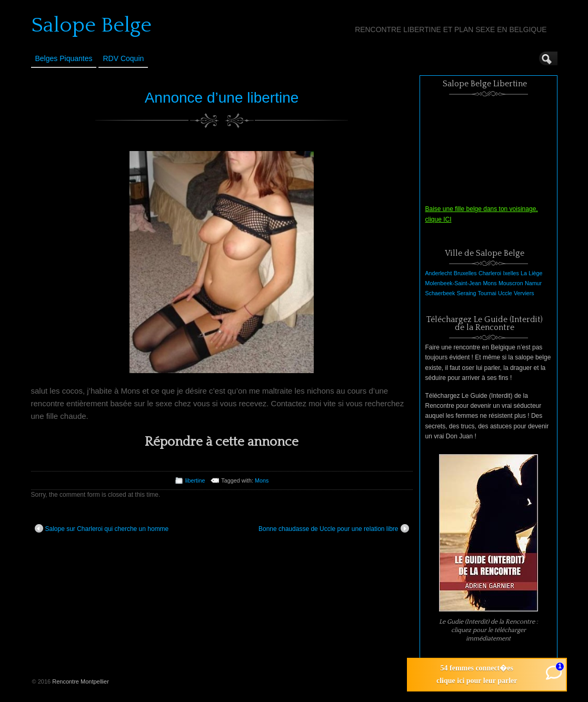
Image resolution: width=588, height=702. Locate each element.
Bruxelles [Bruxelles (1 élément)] (465, 273)
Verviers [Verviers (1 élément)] (524, 293)
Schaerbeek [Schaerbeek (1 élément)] (440, 293)
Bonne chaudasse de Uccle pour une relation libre (334, 528)
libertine (195, 480)
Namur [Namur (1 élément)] (533, 283)
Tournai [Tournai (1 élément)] (487, 293)
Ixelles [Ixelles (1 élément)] (511, 273)
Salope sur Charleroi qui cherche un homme (102, 528)
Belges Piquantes (64, 58)
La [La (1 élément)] (524, 273)
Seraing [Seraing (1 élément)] (467, 293)
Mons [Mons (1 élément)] (490, 283)
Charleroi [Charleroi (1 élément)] (490, 273)
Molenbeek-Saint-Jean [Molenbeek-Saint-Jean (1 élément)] (454, 283)
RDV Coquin (123, 58)
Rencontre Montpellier (81, 681)
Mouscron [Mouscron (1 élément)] (511, 283)
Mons (262, 480)
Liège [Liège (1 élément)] (535, 273)
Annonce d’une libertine (222, 98)
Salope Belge (91, 25)
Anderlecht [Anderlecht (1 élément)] (439, 273)
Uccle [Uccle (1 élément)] (505, 293)
